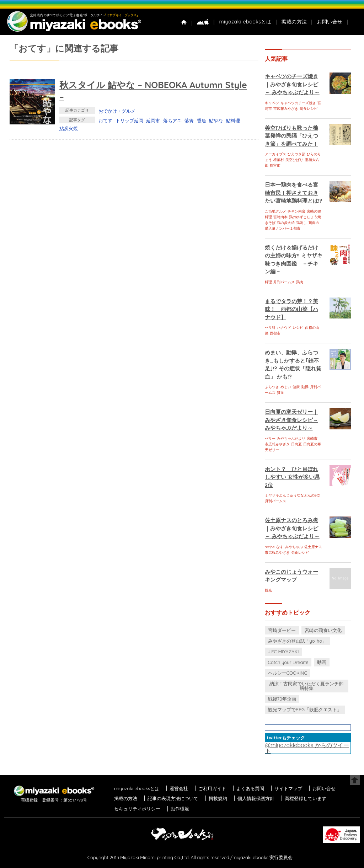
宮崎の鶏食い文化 (323, 630)
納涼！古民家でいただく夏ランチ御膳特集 (306, 686)
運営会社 (179, 788)
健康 (296, 387)
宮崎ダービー (282, 630)
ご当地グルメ (275, 211)
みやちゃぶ (294, 547)
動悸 (305, 387)
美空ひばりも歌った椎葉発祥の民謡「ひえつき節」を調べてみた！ (291, 136)
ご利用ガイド (212, 788)
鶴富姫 (275, 165)
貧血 (280, 393)
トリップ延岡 (129, 120)
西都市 (275, 333)
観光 (268, 590)
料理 (268, 282)
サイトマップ (288, 788)
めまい (286, 387)
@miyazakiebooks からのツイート (307, 748)
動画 (322, 662)
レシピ (298, 328)
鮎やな (216, 120)
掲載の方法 (294, 22)
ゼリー (270, 438)
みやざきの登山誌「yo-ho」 (297, 641)
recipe (270, 547)
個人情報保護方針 (256, 798)
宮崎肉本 (280, 217)
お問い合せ (330, 22)
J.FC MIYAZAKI (283, 652)
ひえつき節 (296, 154)
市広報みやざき (286, 109)
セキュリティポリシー (137, 809)
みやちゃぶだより (291, 438)
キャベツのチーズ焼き (298, 103)
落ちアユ (172, 120)
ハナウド (284, 328)
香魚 (202, 120)
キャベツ (272, 103)
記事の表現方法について (173, 798)
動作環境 (180, 809)
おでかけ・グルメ (117, 111)
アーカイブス (275, 154)
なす (280, 547)
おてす (105, 120)
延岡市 (153, 120)
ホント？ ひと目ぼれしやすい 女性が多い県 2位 (292, 477)
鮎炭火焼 (69, 128)
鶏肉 (300, 282)
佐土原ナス (313, 547)
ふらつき (272, 387)
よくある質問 (250, 788)
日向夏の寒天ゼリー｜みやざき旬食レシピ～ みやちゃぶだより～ (291, 420)
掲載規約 (218, 798)
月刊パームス (284, 282)
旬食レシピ (309, 109)
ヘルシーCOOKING (288, 673)
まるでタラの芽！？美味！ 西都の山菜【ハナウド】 (291, 309)
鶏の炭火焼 (286, 223)
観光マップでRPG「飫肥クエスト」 (305, 709)
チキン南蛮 (296, 211)
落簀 (189, 120)
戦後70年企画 (282, 699)
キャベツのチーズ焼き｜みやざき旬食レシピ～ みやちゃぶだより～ (292, 84)
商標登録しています (306, 798)
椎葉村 (279, 160)
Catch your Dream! (288, 662)
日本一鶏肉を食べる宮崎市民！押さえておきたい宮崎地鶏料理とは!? (294, 193)
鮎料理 (233, 120)
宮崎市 (312, 438)
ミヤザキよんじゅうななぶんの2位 (293, 495)
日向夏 (296, 444)
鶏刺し (301, 223)
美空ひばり (294, 160)
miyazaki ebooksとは (245, 22)
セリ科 (270, 328)
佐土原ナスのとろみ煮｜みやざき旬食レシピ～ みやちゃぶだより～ (292, 528)
